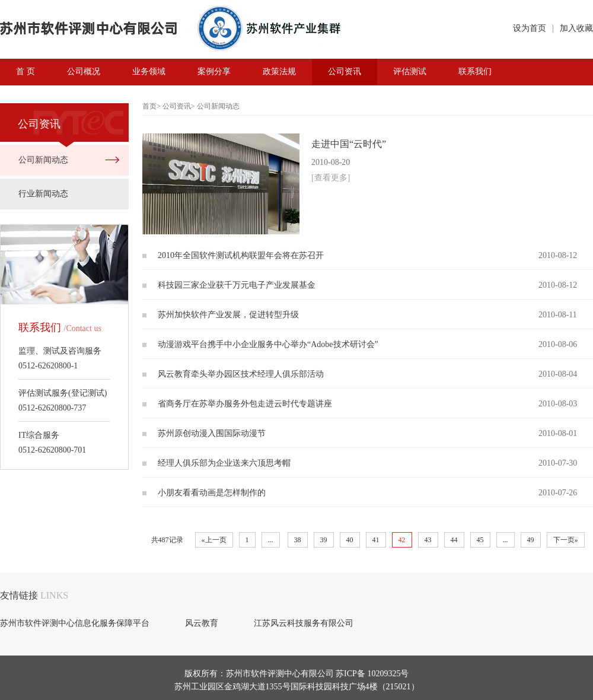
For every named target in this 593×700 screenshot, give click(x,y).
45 (480, 540)
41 (376, 540)
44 (454, 540)
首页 (149, 106)
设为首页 (530, 28)
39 (324, 540)
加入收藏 (576, 28)
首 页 (25, 71)
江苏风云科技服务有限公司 (304, 623)
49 (531, 540)
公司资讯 (345, 71)
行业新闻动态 (43, 194)
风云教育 (202, 623)
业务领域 (149, 71)
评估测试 (410, 71)
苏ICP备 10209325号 (372, 674)
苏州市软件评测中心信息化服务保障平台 (75, 623)
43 (428, 540)
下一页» (566, 540)
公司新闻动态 (43, 160)
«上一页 (214, 540)
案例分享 (214, 71)
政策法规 (279, 71)
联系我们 (475, 71)
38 (298, 540)
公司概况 (84, 71)
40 (350, 540)
